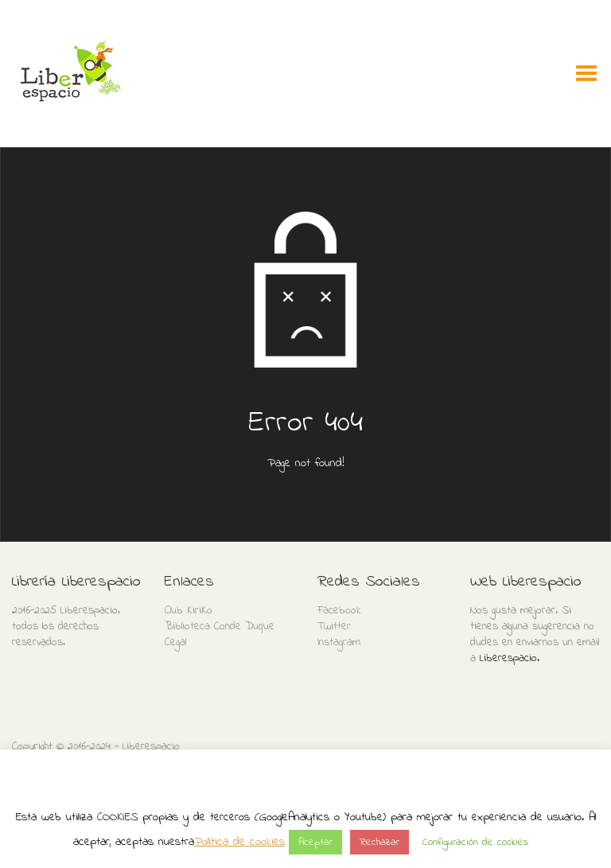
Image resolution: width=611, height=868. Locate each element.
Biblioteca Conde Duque (220, 627)
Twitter (334, 627)
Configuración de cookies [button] (475, 842)
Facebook (339, 611)
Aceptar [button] (315, 842)
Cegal (175, 642)
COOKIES (117, 817)
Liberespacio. (510, 658)
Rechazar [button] (379, 842)
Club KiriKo (189, 611)
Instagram (339, 642)
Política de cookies (239, 842)
